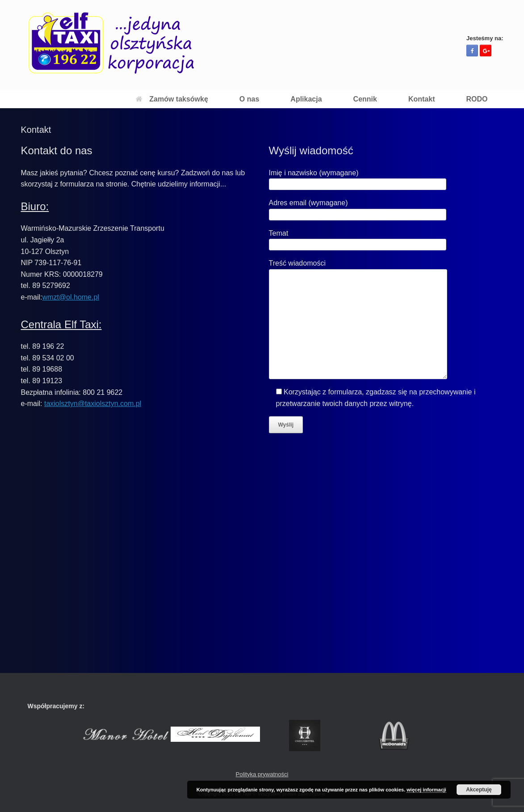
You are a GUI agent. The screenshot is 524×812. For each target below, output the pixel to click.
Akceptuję (479, 790)
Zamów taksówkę (172, 99)
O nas (249, 99)
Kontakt (422, 99)
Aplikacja (306, 99)
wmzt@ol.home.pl (71, 297)
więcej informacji (426, 790)
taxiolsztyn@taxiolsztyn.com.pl (93, 404)
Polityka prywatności (262, 774)
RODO (477, 99)
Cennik (365, 99)
